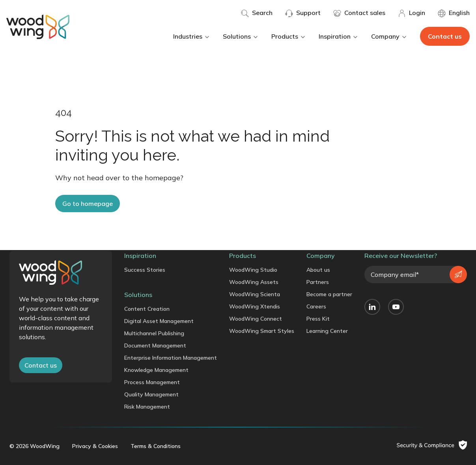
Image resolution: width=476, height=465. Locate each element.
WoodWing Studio (253, 270)
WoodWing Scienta (255, 294)
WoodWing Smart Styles (262, 331)
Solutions (241, 36)
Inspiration (339, 36)
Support (303, 13)
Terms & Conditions (156, 446)
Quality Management (151, 394)
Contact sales (359, 13)
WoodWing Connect (256, 319)
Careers (316, 306)
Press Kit (318, 319)
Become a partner (329, 294)
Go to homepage (88, 204)
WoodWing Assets (254, 282)
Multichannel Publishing (154, 333)
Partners (318, 282)
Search (257, 13)
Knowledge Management (156, 370)
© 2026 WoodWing (35, 446)
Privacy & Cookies (95, 446)
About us (318, 270)
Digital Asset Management (159, 321)
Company (389, 36)
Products (289, 36)
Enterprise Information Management (171, 358)
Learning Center (327, 331)
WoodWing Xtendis (255, 306)
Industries (192, 36)
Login (412, 13)
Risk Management (147, 407)
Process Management (152, 382)
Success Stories (145, 270)
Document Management (155, 345)
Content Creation (147, 309)
